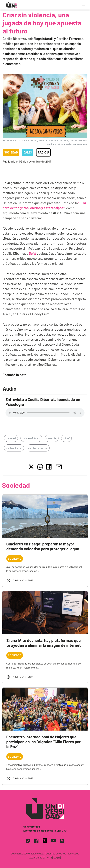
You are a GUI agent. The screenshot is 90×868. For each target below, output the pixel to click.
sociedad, (11, 438)
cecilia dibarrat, (14, 448)
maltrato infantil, (31, 438)
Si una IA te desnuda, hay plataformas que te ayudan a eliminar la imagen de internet (44, 643)
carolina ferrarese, (38, 448)
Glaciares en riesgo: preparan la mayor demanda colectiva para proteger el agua (43, 546)
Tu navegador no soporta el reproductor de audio (45, 413)
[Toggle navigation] (83, 4)
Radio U (43, 152)
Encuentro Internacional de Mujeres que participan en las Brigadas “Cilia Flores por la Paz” (43, 742)
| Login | (56, 857)
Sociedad (11, 152)
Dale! (28, 152)
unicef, (66, 438)
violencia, (52, 438)
